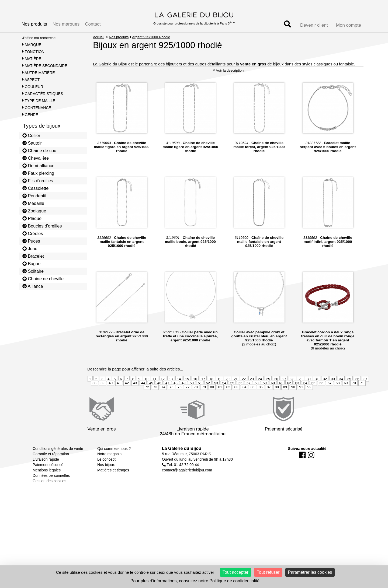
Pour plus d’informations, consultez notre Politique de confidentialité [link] (195, 581)
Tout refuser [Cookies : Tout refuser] (268, 572)
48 (175, 397)
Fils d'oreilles (38, 181)
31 (317, 393)
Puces (31, 241)
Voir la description (228, 84)
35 (349, 393)
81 (220, 401)
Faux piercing (38, 173)
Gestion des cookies (49, 495)
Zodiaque (34, 211)
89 (285, 401)
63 (297, 397)
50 (192, 397)
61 (281, 397)
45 (151, 397)
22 (244, 393)
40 (110, 397)
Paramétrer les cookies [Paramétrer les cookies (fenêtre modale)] (310, 572)
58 (257, 397)
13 (171, 393)
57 (248, 397)
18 (211, 393)
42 (127, 397)
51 (200, 397)
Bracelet (33, 256)
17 (203, 393)
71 (362, 397)
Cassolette (36, 188)
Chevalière (36, 158)
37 (365, 393)
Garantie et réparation (51, 468)
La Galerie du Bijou (182, 462)
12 (163, 393)
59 (265, 397)
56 (240, 397)
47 (167, 397)
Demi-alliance (38, 166)
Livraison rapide (46, 473)
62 (289, 397)
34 (341, 393)
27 (284, 393)
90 (293, 401)
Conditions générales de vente (58, 463)
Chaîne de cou (39, 150)
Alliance (33, 286)
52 (208, 397)
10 (146, 393)
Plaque (32, 218)
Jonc (30, 248)
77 (188, 401)
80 (212, 401)
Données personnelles (51, 489)
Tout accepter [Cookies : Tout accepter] (235, 572)
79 (204, 401)
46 (159, 397)
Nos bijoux (106, 479)
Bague (32, 264)
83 (236, 401)
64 (305, 397)
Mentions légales (47, 484)
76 (179, 401)
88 (277, 401)
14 (179, 393)
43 (135, 397)
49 (183, 397)
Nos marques (66, 24)
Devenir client (314, 25)
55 (232, 397)
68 (338, 397)
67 (330, 397)
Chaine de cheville (43, 279)
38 (94, 397)
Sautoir (32, 143)
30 (309, 393)
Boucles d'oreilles (42, 226)
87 (269, 401)
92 (309, 401)
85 (252, 401)
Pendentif (34, 196)
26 (276, 393)
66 (321, 397)
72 (147, 401)
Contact (93, 24)
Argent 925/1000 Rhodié (151, 37)
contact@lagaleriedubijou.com (187, 484)
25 (268, 393)
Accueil (99, 37)
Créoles (33, 233)
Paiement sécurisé (48, 479)
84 (244, 401)
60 (273, 397)
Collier (31, 135)
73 (155, 401)
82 (228, 401)
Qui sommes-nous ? (114, 463)
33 (333, 393)
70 (354, 397)
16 (195, 393)
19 (219, 393)
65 (313, 397)
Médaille (33, 203)
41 (119, 397)
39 (102, 397)
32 (325, 393)
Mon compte (349, 25)
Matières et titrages (113, 484)
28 (292, 393)
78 (196, 401)
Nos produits (34, 24)
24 (260, 393)
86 (261, 401)
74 (163, 401)
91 (301, 401)
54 (224, 397)
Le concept (106, 473)
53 (216, 397)
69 (346, 397)
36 (357, 393)
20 (227, 393)
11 (154, 393)
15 (187, 393)
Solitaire (33, 271)
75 (171, 401)
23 (252, 393)
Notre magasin (109, 468)
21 (235, 393)
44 (143, 397)
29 (300, 393)
